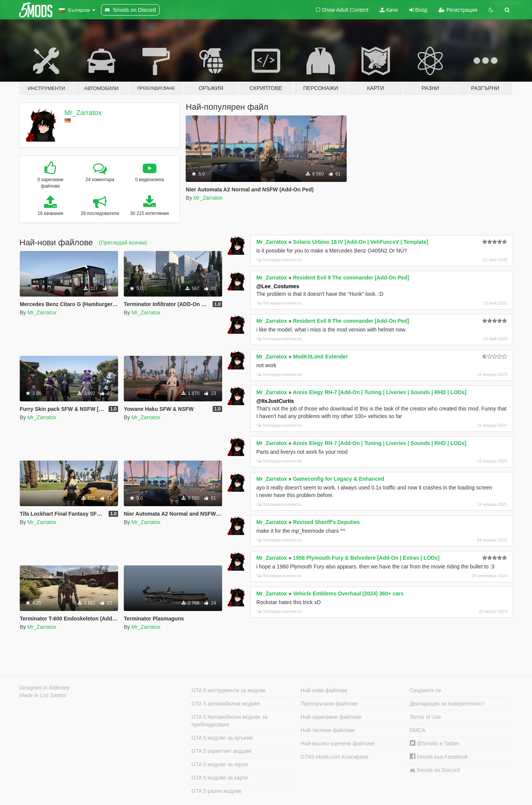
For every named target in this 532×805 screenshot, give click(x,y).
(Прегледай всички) (123, 243)
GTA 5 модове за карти (220, 778)
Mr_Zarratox (83, 113)
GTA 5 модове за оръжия (222, 738)
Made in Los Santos (43, 695)
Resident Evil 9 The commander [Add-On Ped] (351, 278)
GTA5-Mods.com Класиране (335, 757)
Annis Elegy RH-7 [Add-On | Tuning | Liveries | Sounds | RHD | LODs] (380, 392)
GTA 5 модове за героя (219, 764)
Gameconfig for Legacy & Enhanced (338, 479)
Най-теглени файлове (328, 730)
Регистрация (458, 10)
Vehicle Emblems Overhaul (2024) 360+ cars (348, 593)
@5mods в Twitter (435, 743)
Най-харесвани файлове (331, 717)
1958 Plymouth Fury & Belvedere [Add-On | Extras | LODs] (366, 558)
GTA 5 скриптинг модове (221, 751)
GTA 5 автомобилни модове (226, 704)
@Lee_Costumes (278, 286)
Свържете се (425, 690)
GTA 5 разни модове (216, 791)
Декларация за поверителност (447, 704)
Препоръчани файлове (329, 704)
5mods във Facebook (439, 757)
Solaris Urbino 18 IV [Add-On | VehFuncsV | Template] (360, 242)
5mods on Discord (435, 770)
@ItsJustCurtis (275, 401)
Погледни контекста (279, 260)
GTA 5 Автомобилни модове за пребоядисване (229, 721)
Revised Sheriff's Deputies (326, 522)
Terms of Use (425, 717)
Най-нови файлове (324, 690)
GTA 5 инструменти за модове (228, 690)
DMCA (418, 730)
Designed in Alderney (45, 688)
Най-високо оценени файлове (338, 743)
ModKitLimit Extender (320, 357)
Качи (389, 10)
